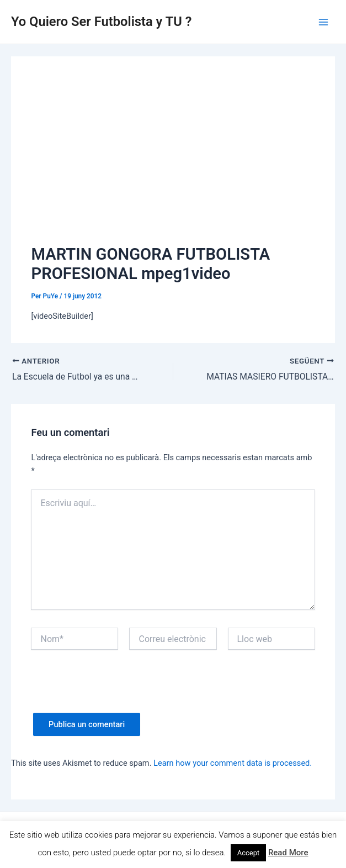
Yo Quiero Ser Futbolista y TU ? (101, 22)
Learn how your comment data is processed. (233, 763)
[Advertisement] (173, 159)
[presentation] (115, 691)
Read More (288, 853)
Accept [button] (249, 853)
